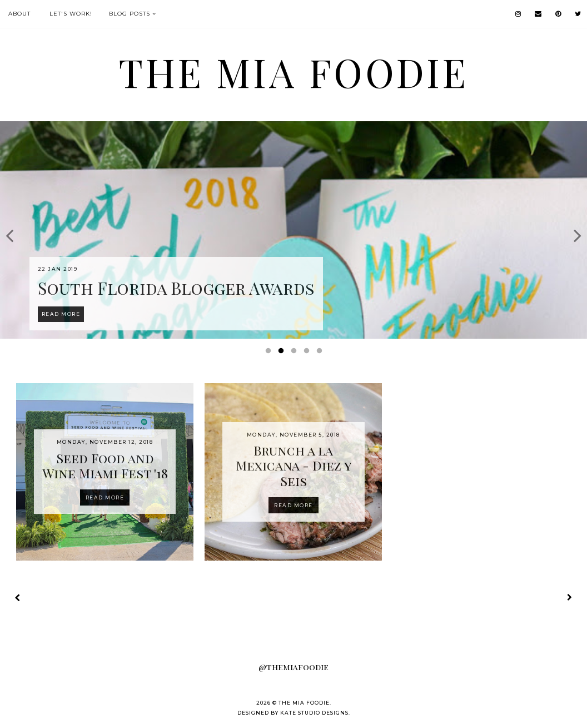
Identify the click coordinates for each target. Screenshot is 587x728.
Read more (105, 497)
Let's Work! (71, 14)
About (19, 14)
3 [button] (296, 353)
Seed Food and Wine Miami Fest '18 (105, 466)
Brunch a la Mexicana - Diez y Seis (293, 465)
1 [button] (270, 353)
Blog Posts (130, 14)
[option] (293, 230)
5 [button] (321, 353)
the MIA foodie (293, 72)
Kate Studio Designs (314, 713)
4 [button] (309, 353)
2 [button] (283, 353)
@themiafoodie (293, 667)
